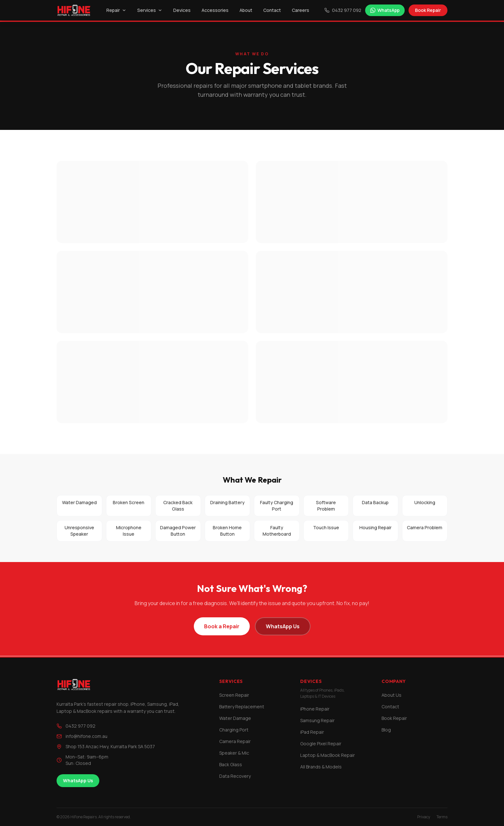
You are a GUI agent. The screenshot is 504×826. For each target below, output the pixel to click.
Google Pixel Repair (321, 744)
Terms (442, 817)
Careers (301, 10)
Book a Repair (222, 626)
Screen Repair (234, 695)
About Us (392, 695)
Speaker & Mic (234, 753)
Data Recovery (235, 776)
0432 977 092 (343, 10)
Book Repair (428, 10)
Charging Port (234, 730)
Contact (272, 10)
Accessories (215, 10)
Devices (182, 10)
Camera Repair (235, 741)
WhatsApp (385, 10)
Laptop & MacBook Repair (328, 755)
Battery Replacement (242, 707)
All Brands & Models (321, 767)
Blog (386, 730)
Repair (116, 10)
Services (150, 10)
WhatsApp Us (283, 626)
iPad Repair (312, 732)
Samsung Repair (317, 720)
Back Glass (231, 764)
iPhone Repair (315, 709)
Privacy (424, 817)
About (246, 10)
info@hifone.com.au (82, 736)
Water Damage (235, 718)
